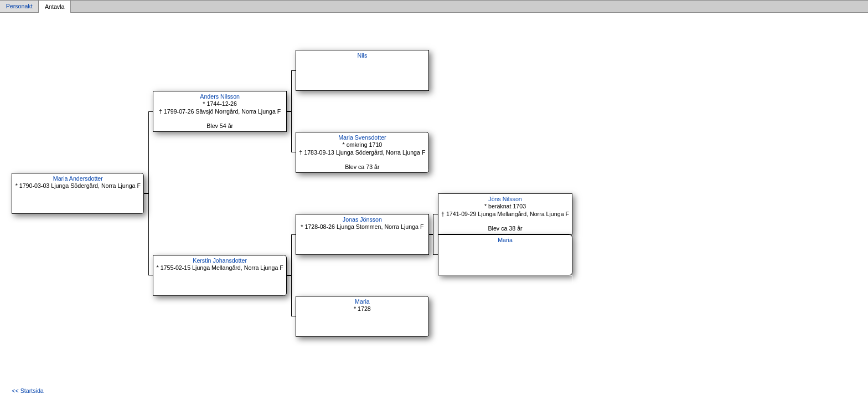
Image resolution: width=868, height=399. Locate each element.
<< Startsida (27, 391)
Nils (363, 55)
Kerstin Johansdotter (220, 260)
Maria (505, 240)
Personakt (19, 7)
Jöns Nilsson (505, 199)
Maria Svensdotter (362, 137)
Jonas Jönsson (362, 219)
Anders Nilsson (220, 96)
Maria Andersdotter (78, 178)
